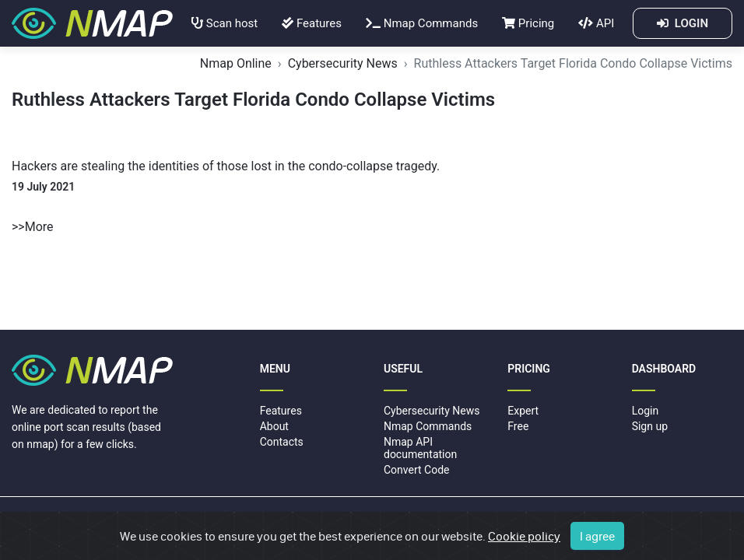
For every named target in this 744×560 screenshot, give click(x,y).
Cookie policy (524, 536)
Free (518, 426)
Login (646, 411)
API (596, 23)
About (274, 426)
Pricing (528, 23)
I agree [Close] (597, 536)
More (39, 227)
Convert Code (417, 470)
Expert (523, 411)
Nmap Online (236, 63)
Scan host (225, 23)
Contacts (282, 442)
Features (312, 23)
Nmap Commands (422, 23)
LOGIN (683, 23)
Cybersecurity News (343, 63)
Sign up (650, 426)
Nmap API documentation (420, 448)
